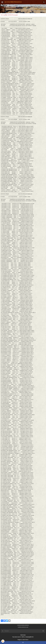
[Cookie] (3, 641)
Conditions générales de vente (23, 627)
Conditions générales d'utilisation (23, 625)
